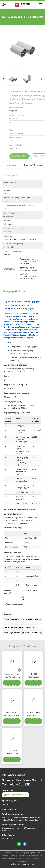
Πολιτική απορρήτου (19, 864)
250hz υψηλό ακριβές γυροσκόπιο (19, 627)
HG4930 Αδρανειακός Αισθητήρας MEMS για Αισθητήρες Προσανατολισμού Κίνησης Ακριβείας (33, 676)
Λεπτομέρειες (12, 165)
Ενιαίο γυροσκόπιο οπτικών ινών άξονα (22, 619)
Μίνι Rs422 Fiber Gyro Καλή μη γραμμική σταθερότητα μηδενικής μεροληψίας (33, 714)
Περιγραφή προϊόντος (33, 165)
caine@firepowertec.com (15, 795)
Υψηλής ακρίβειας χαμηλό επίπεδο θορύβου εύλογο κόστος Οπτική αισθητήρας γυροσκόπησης (12, 676)
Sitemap (31, 864)
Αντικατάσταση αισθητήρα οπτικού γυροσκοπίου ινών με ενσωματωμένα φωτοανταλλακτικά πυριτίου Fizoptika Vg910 (12, 714)
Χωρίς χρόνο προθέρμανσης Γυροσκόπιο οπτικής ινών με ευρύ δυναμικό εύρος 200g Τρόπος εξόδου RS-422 (12, 752)
